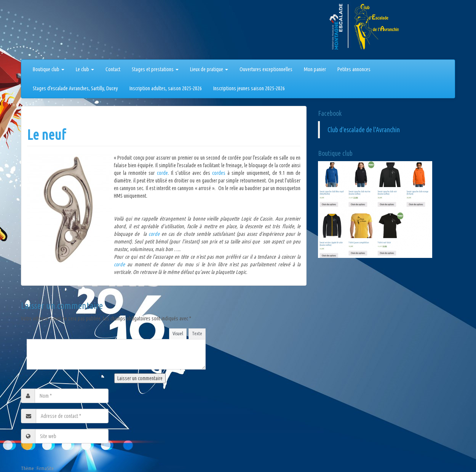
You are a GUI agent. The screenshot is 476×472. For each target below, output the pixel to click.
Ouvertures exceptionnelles (266, 69)
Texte (197, 333)
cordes (220, 173)
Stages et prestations (155, 69)
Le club (85, 69)
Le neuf (46, 135)
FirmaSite (45, 468)
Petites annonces (354, 69)
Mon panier (315, 69)
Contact (113, 69)
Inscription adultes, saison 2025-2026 (166, 88)
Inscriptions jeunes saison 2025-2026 (249, 88)
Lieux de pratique (209, 69)
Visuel (178, 333)
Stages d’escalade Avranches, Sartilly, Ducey (75, 88)
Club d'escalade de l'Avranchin (364, 130)
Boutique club (49, 69)
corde (162, 173)
